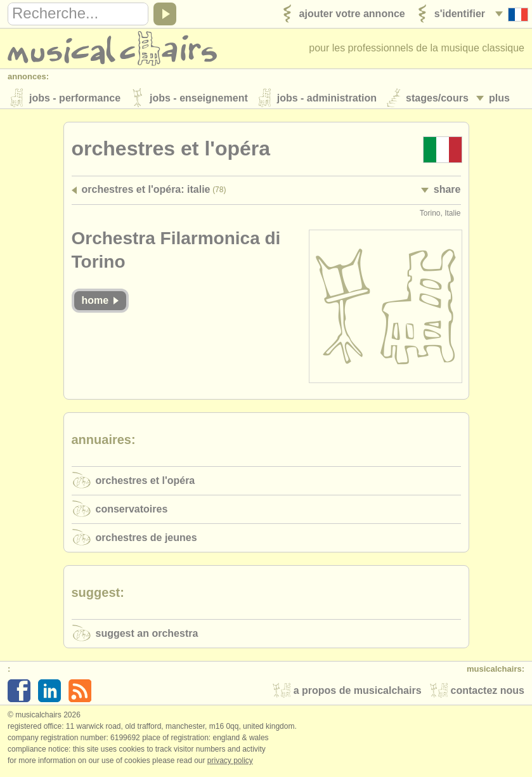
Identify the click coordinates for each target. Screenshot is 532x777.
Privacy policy (230, 764)
